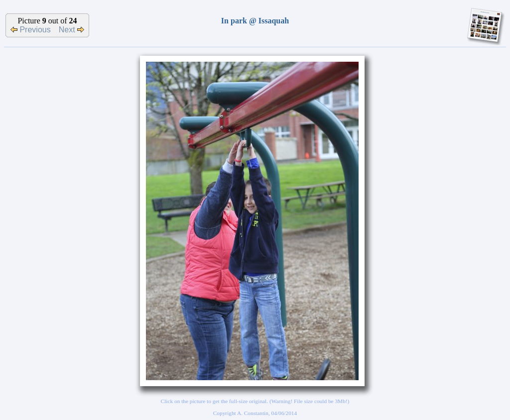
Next (71, 30)
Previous (31, 30)
